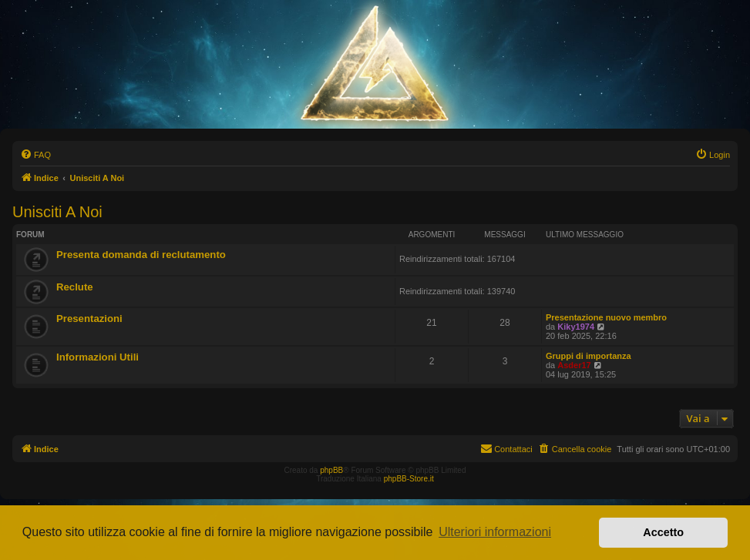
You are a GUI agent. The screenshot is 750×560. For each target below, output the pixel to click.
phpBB (331, 470)
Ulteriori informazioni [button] (495, 532)
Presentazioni (89, 319)
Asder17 (574, 365)
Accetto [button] (663, 532)
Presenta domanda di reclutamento (141, 255)
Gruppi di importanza (589, 356)
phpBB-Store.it (409, 479)
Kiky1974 (576, 327)
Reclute (75, 287)
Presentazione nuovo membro (606, 317)
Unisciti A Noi (57, 212)
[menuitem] (35, 155)
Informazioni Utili (98, 357)
